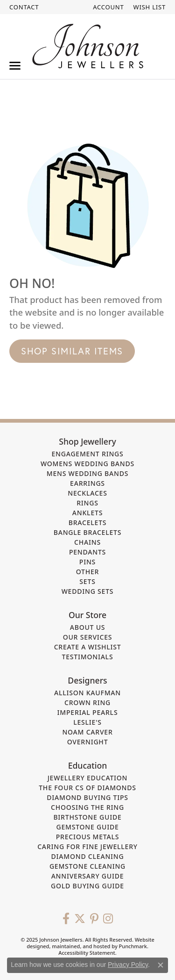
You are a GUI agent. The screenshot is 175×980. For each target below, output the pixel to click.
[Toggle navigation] (15, 66)
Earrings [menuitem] (87, 483)
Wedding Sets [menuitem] (88, 591)
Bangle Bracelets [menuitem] (88, 532)
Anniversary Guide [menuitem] (88, 876)
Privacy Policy (128, 965)
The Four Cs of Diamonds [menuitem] (87, 788)
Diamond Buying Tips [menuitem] (87, 797)
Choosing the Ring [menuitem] (87, 807)
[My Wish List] (150, 7)
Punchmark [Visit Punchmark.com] (133, 946)
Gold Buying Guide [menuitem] (87, 886)
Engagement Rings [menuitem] (87, 454)
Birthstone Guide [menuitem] (87, 817)
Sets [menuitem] (87, 581)
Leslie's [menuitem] (87, 722)
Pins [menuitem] (87, 562)
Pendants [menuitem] (87, 552)
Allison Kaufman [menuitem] (87, 693)
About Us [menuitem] (88, 627)
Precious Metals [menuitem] (88, 837)
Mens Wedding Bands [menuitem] (87, 473)
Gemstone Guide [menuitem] (87, 827)
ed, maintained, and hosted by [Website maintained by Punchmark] (81, 946)
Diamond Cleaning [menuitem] (88, 856)
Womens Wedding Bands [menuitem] (87, 464)
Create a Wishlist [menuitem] (88, 647)
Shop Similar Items (72, 351)
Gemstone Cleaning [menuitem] (87, 866)
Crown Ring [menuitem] (87, 703)
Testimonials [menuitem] (88, 657)
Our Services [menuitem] (88, 637)
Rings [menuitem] (87, 503)
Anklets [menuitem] (87, 513)
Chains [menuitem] (87, 542)
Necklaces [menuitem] (87, 493)
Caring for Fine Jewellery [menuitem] (87, 847)
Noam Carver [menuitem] (87, 732)
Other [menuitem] (88, 572)
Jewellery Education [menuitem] (88, 778)
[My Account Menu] (108, 7)
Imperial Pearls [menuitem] (88, 712)
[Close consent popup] (161, 965)
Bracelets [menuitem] (88, 522)
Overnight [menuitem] (88, 742)
